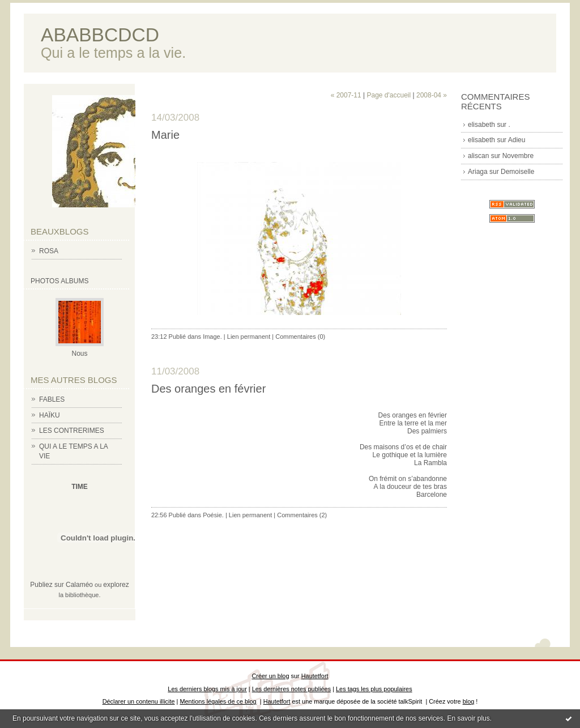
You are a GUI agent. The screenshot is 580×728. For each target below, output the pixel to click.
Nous (79, 354)
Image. (212, 337)
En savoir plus (468, 718)
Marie (165, 135)
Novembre (518, 156)
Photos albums (59, 281)
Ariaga (478, 172)
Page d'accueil (389, 95)
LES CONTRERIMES (72, 431)
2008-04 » (432, 95)
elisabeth (481, 125)
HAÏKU (50, 415)
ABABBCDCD (100, 35)
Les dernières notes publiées (291, 689)
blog (469, 701)
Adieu (517, 140)
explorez (116, 585)
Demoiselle (517, 172)
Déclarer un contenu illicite (139, 701)
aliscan (478, 156)
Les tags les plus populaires (374, 689)
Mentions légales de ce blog (218, 701)
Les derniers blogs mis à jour (207, 689)
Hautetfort (315, 676)
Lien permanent (249, 337)
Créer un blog (270, 676)
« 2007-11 (346, 95)
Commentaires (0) (300, 337)
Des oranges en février (208, 389)
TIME (80, 487)
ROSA (49, 251)
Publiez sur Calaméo (61, 585)
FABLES (52, 399)
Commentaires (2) (302, 515)
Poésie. (213, 515)
